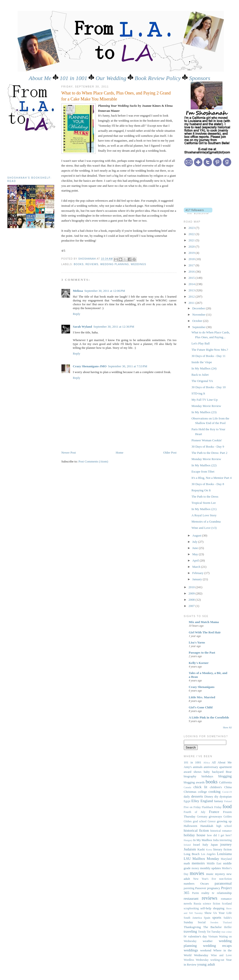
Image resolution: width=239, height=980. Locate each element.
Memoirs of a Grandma (206, 521)
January (197, 579)
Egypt (187, 801)
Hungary (188, 840)
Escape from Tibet (203, 471)
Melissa (78, 291)
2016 (192, 272)
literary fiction (223, 849)
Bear (229, 772)
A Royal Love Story (204, 515)
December (199, 308)
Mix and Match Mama (204, 622)
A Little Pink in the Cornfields (209, 717)
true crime (227, 932)
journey (226, 844)
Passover (201, 888)
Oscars (205, 883)
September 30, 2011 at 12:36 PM (114, 327)
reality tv (208, 893)
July (195, 542)
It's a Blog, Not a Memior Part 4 (212, 478)
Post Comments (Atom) (93, 461)
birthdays (207, 776)
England (207, 801)
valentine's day (198, 936)
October (198, 321)
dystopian (226, 796)
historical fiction (196, 830)
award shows (193, 772)
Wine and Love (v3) (204, 528)
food (227, 806)
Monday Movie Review (206, 406)
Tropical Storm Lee (204, 503)
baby (207, 772)
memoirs (198, 863)
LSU (187, 858)
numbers (189, 883)
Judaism (190, 849)
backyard (218, 772)
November (199, 315)
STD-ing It (198, 393)
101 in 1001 (74, 78)
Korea (209, 850)
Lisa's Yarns (197, 642)
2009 (192, 593)
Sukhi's (228, 918)
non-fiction (226, 879)
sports (217, 917)
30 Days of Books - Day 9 (208, 446)
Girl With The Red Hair (205, 632)
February (198, 573)
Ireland (187, 845)
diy (216, 796)
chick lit (200, 787)
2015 (192, 278)
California (225, 782)
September (199, 327)
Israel (197, 845)
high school (224, 826)
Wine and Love (221, 955)
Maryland (226, 859)
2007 (192, 606)
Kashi (201, 849)
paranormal (223, 883)
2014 (192, 284)
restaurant (191, 898)
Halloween (191, 826)
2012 (192, 296)
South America (193, 918)
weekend (206, 950)
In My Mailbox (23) (204, 412)
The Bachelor (212, 927)
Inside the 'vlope (202, 362)
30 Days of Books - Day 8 (208, 484)
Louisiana (224, 854)
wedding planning (115, 264)
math (187, 863)
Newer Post (69, 453)
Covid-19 (227, 792)
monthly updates (211, 868)
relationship (224, 893)
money (195, 868)
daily (187, 796)
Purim (195, 893)
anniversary (211, 767)
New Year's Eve (205, 879)
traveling (190, 931)
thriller (228, 927)
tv (185, 936)
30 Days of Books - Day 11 (209, 356)
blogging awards (194, 782)
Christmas (190, 792)
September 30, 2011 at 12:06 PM (105, 291)
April (196, 560)
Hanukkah (207, 826)
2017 (192, 265)
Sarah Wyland (83, 327)
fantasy (219, 801)
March (197, 567)
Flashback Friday (212, 807)
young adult (206, 964)
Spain (207, 918)
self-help (206, 908)
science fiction (211, 904)
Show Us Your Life (218, 913)
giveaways (215, 816)
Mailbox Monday (206, 858)
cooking (215, 791)
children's (216, 787)
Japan (214, 845)
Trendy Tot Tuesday (209, 932)
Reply (77, 314)
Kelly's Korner (199, 663)
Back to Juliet (200, 375)
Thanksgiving (192, 927)
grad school (200, 821)
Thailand (227, 922)
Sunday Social (195, 922)
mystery (220, 874)
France (214, 812)
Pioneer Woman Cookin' (207, 440)
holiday (189, 835)
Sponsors (200, 78)
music (210, 874)
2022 (192, 234)
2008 (192, 600)
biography (190, 776)
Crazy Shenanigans (202, 687)
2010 (192, 587)
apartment (226, 767)
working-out (217, 960)
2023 (192, 228)
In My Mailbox (203, 840)
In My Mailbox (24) (204, 368)
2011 (192, 303)
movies (197, 873)
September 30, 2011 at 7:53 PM (128, 366)
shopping (219, 908)
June (195, 548)
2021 (192, 240)
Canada (188, 787)
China (228, 787)
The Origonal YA (202, 381)
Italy (205, 845)
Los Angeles (208, 854)
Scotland (227, 904)
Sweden (214, 922)
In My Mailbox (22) (204, 465)
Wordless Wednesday (196, 960)
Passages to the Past (202, 652)
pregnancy (214, 888)
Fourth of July (195, 812)
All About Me (222, 762)
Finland (228, 801)
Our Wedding (111, 78)
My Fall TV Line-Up (205, 400)
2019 (192, 253)
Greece (212, 821)
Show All (227, 727)
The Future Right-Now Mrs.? (210, 350)
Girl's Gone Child (201, 707)
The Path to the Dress (205, 496)
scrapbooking (191, 908)
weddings (138, 264)
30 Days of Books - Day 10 (209, 387)
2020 (192, 247)
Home (119, 453)
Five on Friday (192, 807)
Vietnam (213, 937)
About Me (40, 78)
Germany (202, 817)
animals (197, 767)
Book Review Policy (158, 78)
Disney (209, 796)
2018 (192, 259)
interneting (226, 840)
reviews (92, 264)
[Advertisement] (29, 152)
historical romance (221, 831)
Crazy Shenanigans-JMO (90, 366)
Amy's (188, 767)
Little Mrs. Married (202, 697)
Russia (197, 904)
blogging (225, 776)
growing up (224, 821)
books (79, 264)
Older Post (170, 453)
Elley (195, 801)
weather (208, 941)
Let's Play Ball (201, 343)
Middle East (214, 864)
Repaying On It (201, 490)
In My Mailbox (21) (204, 509)
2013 (192, 290)
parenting (189, 888)
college (203, 792)
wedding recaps (217, 946)
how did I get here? (219, 835)
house (201, 835)
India (216, 840)
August (197, 535)
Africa (207, 763)
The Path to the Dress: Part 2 (209, 453)
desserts (197, 796)
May (195, 554)
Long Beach (192, 854)
